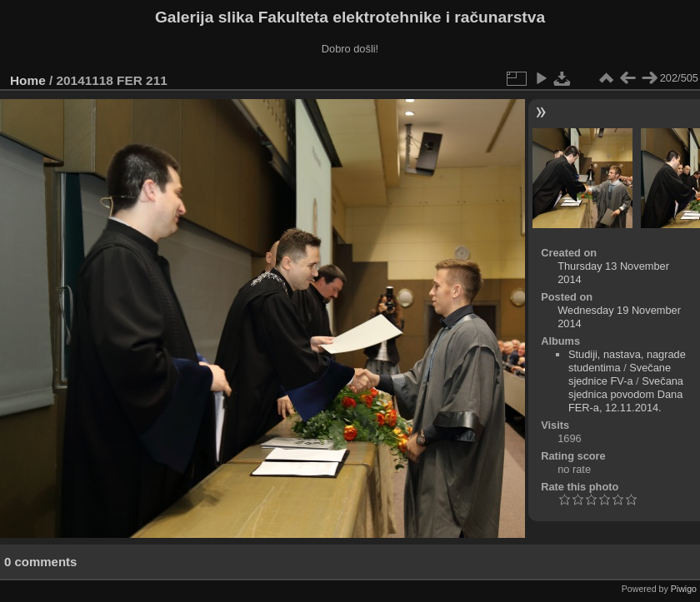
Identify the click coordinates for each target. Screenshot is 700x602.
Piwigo (684, 589)
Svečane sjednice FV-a (620, 374)
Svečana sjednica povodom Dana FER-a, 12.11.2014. (626, 394)
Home (28, 80)
